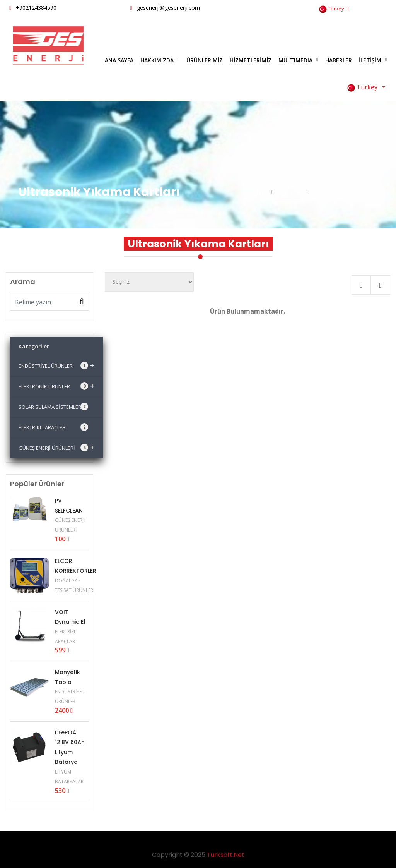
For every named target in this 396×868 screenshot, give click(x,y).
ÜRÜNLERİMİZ (205, 60)
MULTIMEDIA (295, 60)
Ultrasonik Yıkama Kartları (346, 192)
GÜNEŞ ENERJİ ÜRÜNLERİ (56, 447)
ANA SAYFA (119, 60)
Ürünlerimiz (291, 192)
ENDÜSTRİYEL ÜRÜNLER (56, 365)
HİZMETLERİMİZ (251, 60)
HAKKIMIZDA (157, 60)
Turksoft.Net (226, 857)
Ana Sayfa (257, 192)
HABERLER (339, 60)
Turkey (334, 9)
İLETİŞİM (370, 60)
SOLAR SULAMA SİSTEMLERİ (53, 407)
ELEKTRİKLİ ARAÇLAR (53, 427)
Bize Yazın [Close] (368, 34)
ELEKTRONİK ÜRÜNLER (56, 386)
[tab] (361, 285)
